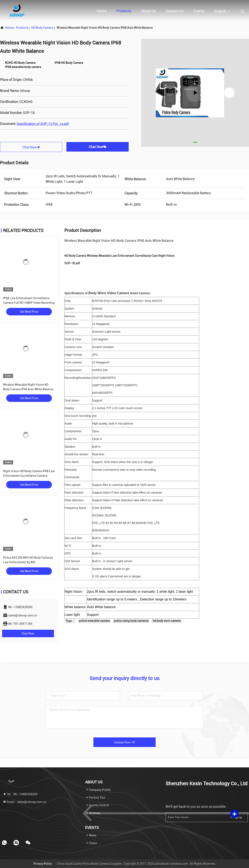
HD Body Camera (42, 28)
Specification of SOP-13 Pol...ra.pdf (43, 124)
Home (102, 11)
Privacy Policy (43, 864)
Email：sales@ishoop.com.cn (24, 802)
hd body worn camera (167, 621)
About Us (148, 11)
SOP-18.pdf (72, 263)
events (199, 11)
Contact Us (175, 11)
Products (124, 11)
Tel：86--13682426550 (20, 794)
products (22, 28)
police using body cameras (131, 621)
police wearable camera (94, 621)
